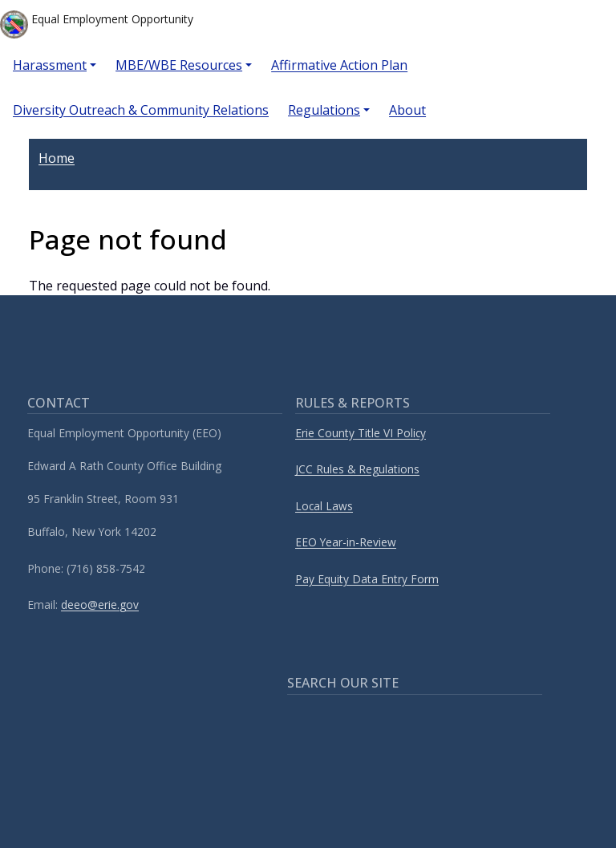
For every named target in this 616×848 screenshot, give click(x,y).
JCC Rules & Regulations (357, 469)
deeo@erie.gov (100, 605)
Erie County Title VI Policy (361, 433)
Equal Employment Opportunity (97, 24)
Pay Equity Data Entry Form (367, 579)
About (407, 110)
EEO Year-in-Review (346, 542)
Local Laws (324, 506)
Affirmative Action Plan (339, 65)
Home (57, 158)
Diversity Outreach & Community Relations (141, 110)
